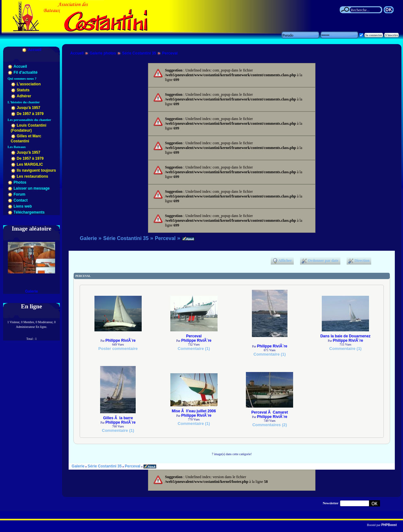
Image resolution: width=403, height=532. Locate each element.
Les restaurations (32, 176)
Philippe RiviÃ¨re (121, 340)
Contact (21, 200)
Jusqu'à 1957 (28, 108)
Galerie (32, 291)
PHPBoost (389, 525)
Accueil (35, 50)
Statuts (23, 90)
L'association (29, 84)
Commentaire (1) (194, 349)
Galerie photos (103, 53)
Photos (20, 182)
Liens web (23, 206)
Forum (19, 194)
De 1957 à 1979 (30, 114)
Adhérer (24, 96)
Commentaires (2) (270, 425)
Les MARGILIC (30, 164)
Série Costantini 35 (139, 53)
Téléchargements (29, 212)
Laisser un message (32, 188)
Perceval (170, 53)
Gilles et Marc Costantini (26, 139)
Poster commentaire (118, 349)
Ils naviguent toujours (36, 170)
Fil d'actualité (26, 72)
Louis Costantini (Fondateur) (28, 128)
